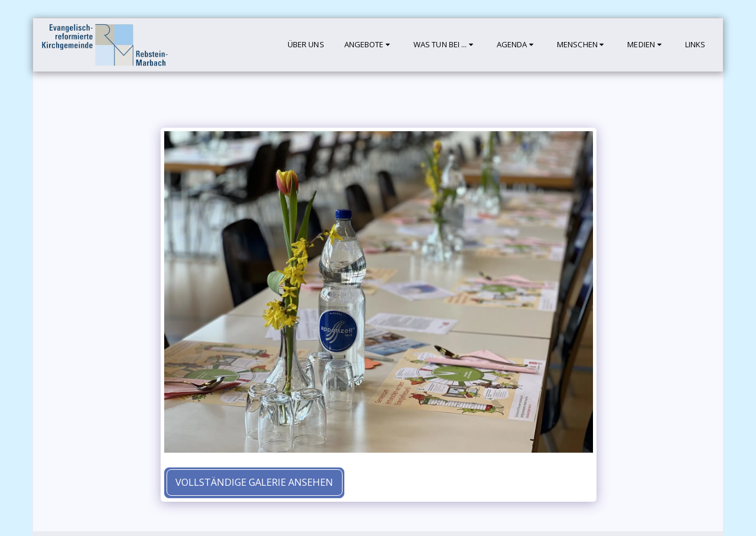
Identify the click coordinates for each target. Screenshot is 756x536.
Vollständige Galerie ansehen (254, 482)
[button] (369, 45)
